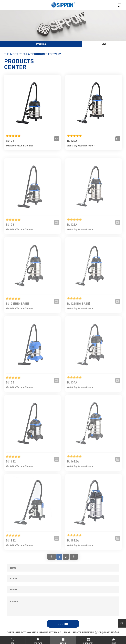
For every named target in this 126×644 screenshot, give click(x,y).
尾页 (74, 561)
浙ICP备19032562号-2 (107, 632)
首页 (52, 561)
